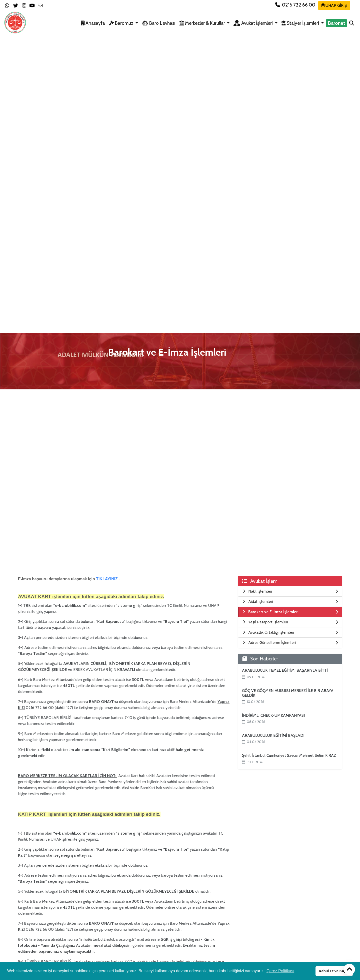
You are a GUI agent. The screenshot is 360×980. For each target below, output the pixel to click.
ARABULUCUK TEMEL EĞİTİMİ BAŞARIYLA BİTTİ (285, 670)
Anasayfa (93, 23)
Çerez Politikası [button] (280, 971)
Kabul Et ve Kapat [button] (334, 971)
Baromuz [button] (122, 23)
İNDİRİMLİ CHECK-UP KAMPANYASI (273, 715)
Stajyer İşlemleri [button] (301, 23)
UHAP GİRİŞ (334, 5)
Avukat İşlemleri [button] (254, 23)
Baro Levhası (159, 23)
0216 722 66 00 (296, 5)
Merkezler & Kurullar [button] (203, 23)
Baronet (336, 23)
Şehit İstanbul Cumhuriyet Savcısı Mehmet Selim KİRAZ (289, 755)
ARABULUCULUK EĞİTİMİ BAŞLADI (273, 735)
